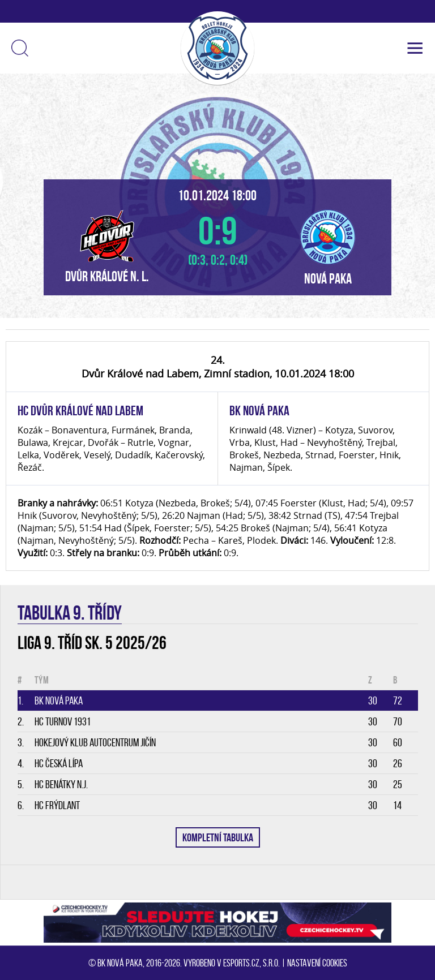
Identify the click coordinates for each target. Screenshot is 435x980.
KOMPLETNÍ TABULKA (218, 837)
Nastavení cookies (317, 963)
